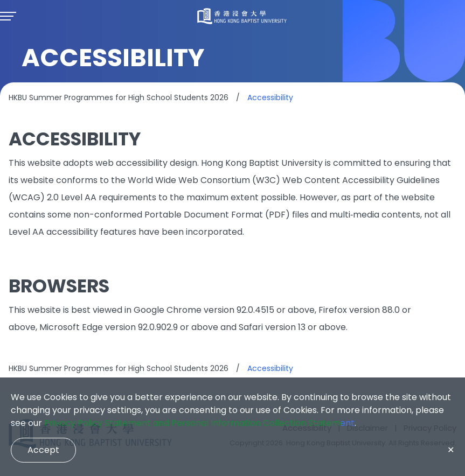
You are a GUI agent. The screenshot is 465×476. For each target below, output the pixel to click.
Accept (43, 450)
